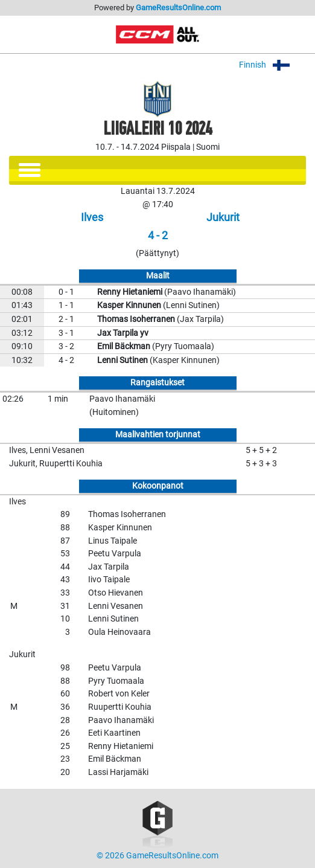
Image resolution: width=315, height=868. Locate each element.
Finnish (272, 65)
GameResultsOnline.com (178, 8)
